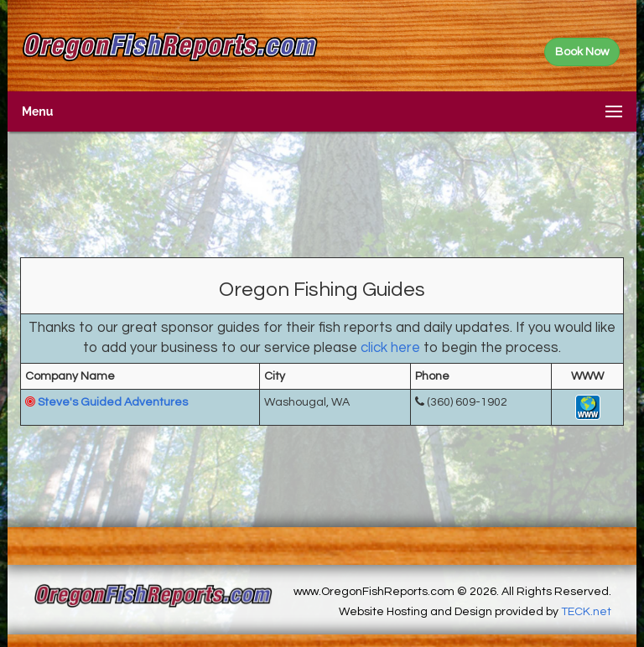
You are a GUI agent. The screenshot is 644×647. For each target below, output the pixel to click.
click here (390, 348)
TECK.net (586, 612)
